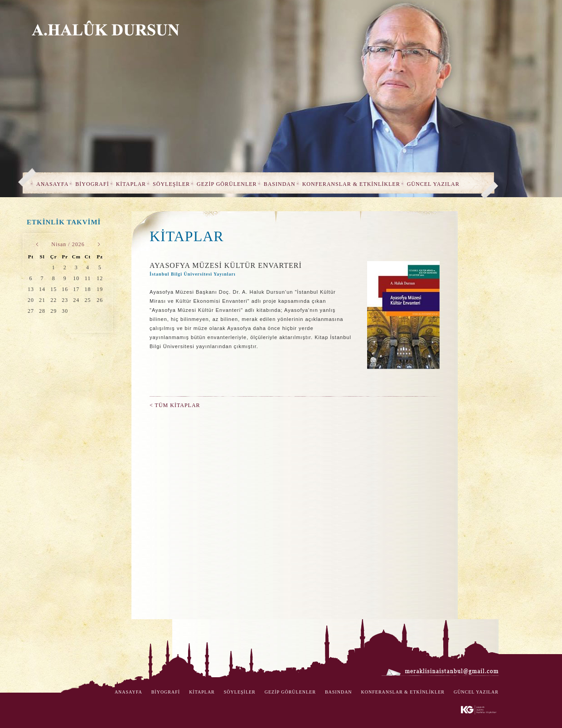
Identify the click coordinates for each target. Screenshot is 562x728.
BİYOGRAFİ (92, 184)
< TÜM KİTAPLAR (175, 405)
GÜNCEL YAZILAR (433, 184)
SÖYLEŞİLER (171, 184)
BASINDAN (280, 184)
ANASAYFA (52, 184)
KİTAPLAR (131, 184)
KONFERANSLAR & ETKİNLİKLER (351, 184)
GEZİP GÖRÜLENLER (227, 184)
